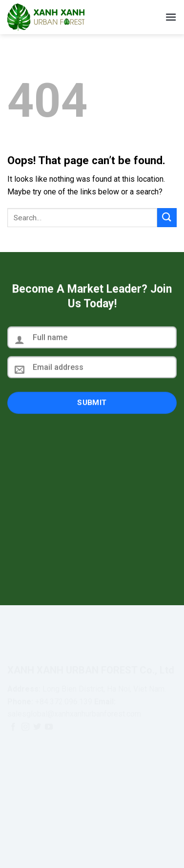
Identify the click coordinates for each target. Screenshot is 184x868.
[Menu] (171, 17)
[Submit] (167, 218)
